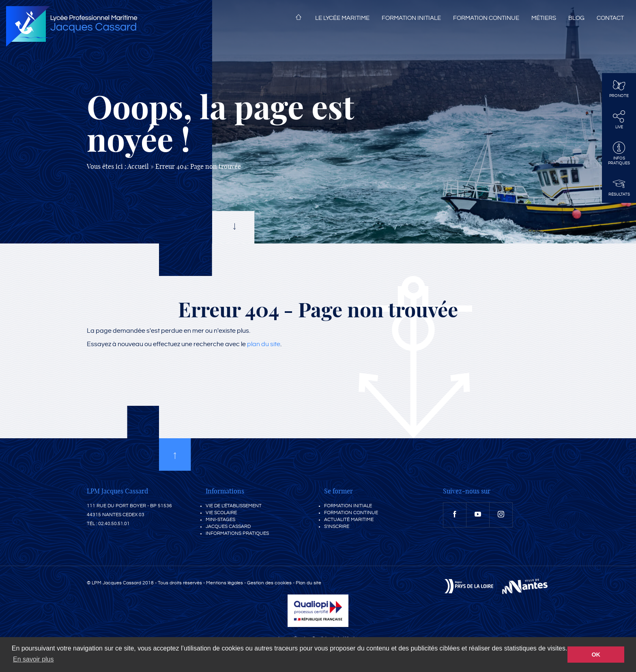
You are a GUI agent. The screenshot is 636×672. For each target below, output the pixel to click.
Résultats (619, 187)
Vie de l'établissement (234, 506)
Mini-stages (220, 520)
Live (619, 120)
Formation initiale (411, 18)
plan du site (264, 344)
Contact (610, 18)
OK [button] (596, 655)
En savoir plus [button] (33, 659)
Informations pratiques (237, 533)
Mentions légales (225, 583)
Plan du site (308, 583)
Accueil (299, 19)
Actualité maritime (349, 520)
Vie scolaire (221, 513)
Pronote (619, 88)
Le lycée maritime (342, 18)
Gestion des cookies (269, 583)
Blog (576, 18)
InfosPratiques (619, 153)
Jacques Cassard (228, 527)
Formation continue (486, 18)
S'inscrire (337, 527)
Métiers (544, 18)
